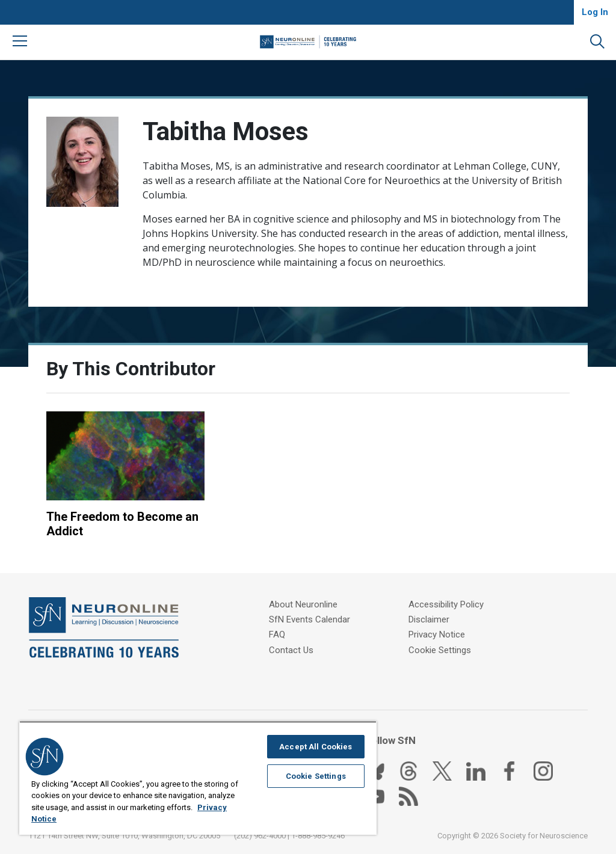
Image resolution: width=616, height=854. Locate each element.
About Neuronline (303, 604)
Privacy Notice (437, 634)
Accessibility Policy (446, 604)
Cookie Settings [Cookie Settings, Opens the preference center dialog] (316, 776)
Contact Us (291, 650)
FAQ (277, 634)
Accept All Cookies (316, 747)
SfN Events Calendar (310, 619)
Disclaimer (429, 619)
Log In (595, 12)
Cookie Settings (440, 650)
